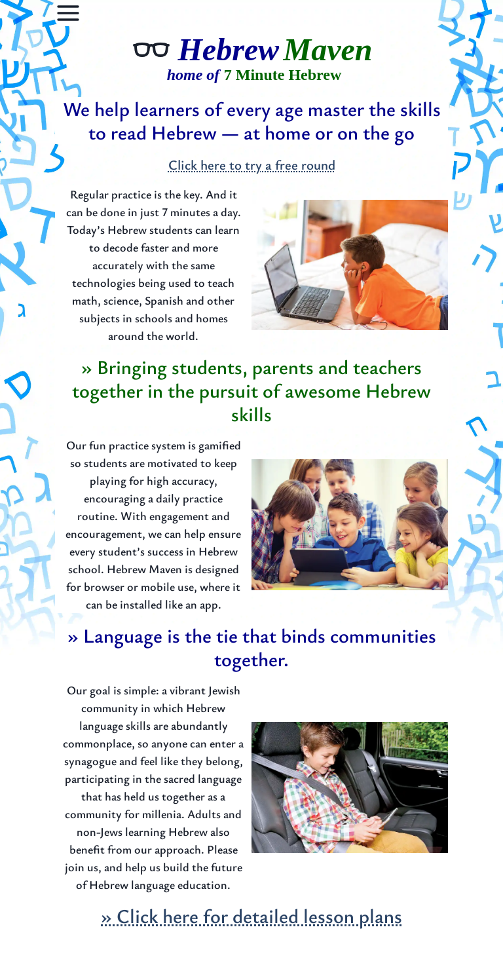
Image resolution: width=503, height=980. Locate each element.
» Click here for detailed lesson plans (251, 915)
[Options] (68, 13)
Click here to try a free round (252, 164)
